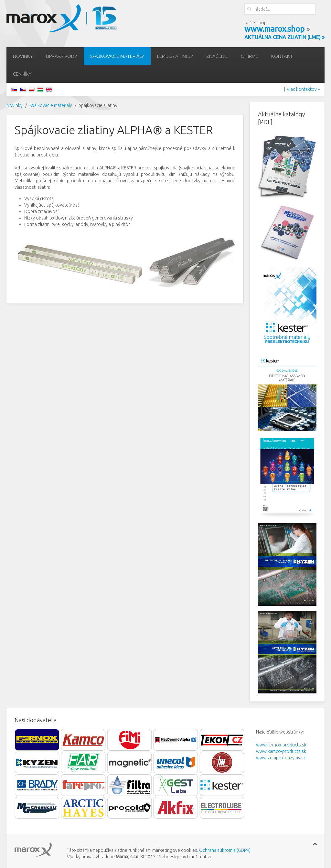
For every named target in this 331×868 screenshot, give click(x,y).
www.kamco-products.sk (281, 751)
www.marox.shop (274, 29)
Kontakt (282, 56)
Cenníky (22, 74)
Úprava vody (62, 56)
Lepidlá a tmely (175, 56)
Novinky (23, 56)
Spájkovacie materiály (117, 56)
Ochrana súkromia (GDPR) (224, 850)
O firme (250, 56)
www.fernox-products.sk (281, 745)
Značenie (217, 56)
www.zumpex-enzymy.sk (281, 758)
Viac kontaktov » (303, 89)
